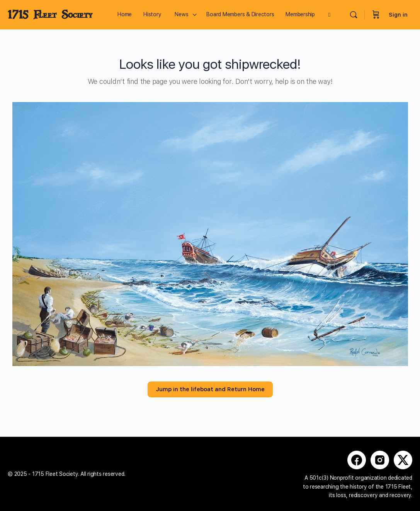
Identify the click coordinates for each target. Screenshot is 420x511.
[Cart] (376, 15)
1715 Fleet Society (50, 15)
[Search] (354, 15)
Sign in (398, 15)
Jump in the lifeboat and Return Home (210, 389)
